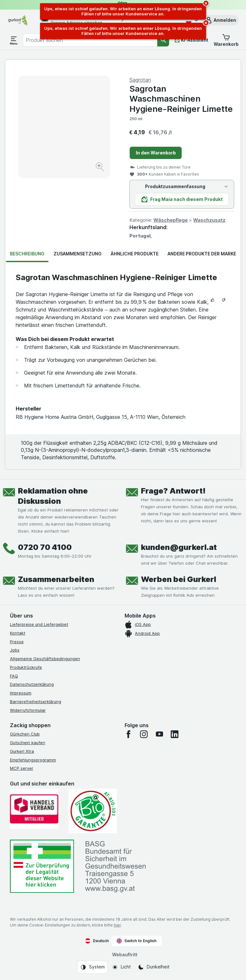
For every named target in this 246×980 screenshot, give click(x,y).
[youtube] (159, 734)
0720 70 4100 (45, 547)
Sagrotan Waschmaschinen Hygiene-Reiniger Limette (181, 99)
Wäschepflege (171, 220)
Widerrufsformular (28, 710)
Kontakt (18, 633)
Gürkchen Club (25, 734)
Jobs (15, 650)
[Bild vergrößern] (100, 168)
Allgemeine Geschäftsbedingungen (45, 659)
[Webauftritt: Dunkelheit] (154, 967)
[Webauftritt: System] (92, 967)
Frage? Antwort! (173, 491)
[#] (42, 866)
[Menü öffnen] (14, 40)
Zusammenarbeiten (56, 579)
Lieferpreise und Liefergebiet (39, 624)
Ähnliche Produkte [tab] (135, 254)
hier (117, 925)
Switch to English (137, 941)
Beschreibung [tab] (27, 254)
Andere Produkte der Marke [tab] (202, 254)
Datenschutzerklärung (32, 684)
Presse (17, 642)
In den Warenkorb (156, 153)
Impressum (21, 693)
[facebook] (128, 734)
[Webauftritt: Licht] (121, 967)
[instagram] (144, 734)
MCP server (22, 768)
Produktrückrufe (26, 667)
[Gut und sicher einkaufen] (93, 811)
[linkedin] (175, 734)
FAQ (14, 676)
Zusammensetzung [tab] (78, 254)
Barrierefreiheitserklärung (36, 702)
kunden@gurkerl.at (179, 547)
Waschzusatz (209, 220)
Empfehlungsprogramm (33, 760)
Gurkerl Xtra (22, 751)
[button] (220, 20)
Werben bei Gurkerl (179, 579)
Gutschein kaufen (28, 743)
